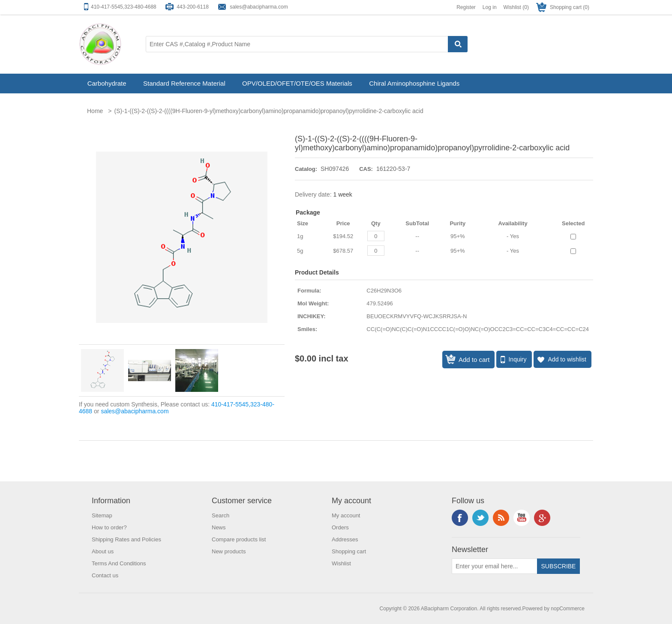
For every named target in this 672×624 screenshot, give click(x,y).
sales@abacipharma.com (259, 7)
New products (229, 551)
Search (220, 515)
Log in (490, 7)
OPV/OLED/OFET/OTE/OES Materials (297, 83)
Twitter (480, 518)
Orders (340, 527)
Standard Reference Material (184, 83)
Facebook (460, 518)
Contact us (105, 575)
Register (466, 7)
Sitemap (102, 515)
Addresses (345, 539)
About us (103, 551)
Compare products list (239, 539)
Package (308, 212)
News (219, 527)
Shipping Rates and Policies (126, 539)
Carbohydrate (107, 83)
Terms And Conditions (119, 563)
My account (346, 515)
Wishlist (341, 563)
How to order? (109, 527)
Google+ (542, 518)
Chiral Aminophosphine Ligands (414, 83)
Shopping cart (349, 551)
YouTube (522, 518)
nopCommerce (568, 609)
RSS (501, 518)
